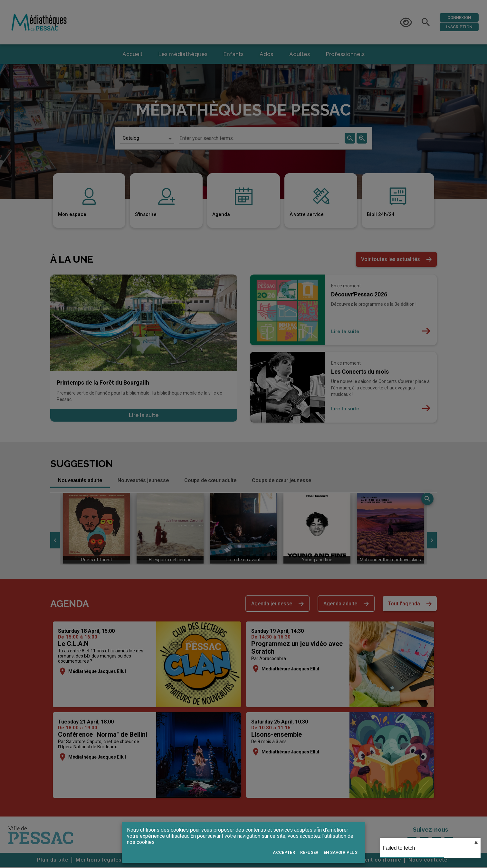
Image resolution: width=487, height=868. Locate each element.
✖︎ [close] (476, 843)
